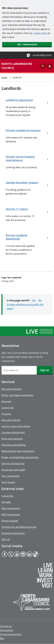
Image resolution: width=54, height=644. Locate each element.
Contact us (6, 626)
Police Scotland (10, 521)
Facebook (4, 555)
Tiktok (35, 555)
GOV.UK (6, 539)
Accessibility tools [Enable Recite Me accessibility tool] (42, 55)
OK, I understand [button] (27, 44)
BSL (2, 638)
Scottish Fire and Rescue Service (19, 527)
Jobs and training (11, 420)
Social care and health (13, 470)
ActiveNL (6, 502)
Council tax (7, 408)
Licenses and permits (13, 432)
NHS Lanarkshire (11, 515)
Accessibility (7, 630)
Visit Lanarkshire (11, 508)
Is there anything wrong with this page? (25, 306)
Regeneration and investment (18, 451)
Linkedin (29, 555)
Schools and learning (13, 464)
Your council (8, 482)
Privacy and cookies (11, 634)
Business (6, 401)
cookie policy (40, 33)
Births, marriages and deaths (17, 395)
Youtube (16, 555)
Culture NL (7, 496)
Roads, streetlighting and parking (20, 457)
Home (4, 78)
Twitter (11, 555)
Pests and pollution (12, 439)
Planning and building (13, 445)
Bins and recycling (11, 389)
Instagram (23, 555)
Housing (6, 414)
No (40, 300)
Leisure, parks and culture (16, 426)
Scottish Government (13, 533)
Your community (10, 476)
